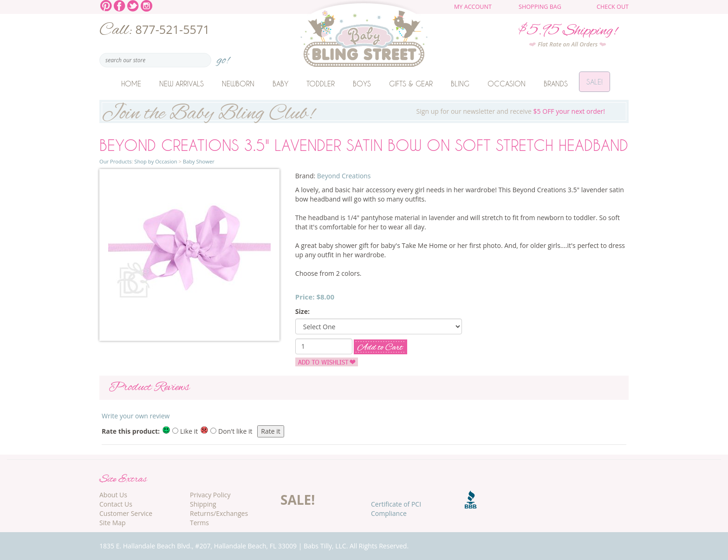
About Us (113, 495)
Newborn (238, 84)
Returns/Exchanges (219, 513)
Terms (199, 523)
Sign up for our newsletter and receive (364, 111)
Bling (460, 84)
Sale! (595, 84)
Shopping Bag (540, 7)
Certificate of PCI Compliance (396, 509)
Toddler (321, 84)
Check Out (613, 7)
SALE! (298, 500)
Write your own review (136, 416)
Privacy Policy (210, 495)
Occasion (507, 84)
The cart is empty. (576, 10)
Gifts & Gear (411, 84)
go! (223, 57)
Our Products (115, 161)
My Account (473, 7)
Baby (280, 84)
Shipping (203, 504)
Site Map (113, 523)
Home (131, 84)
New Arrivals (182, 84)
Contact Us (116, 504)
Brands (556, 84)
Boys (362, 84)
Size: (302, 311)
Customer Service (126, 513)
